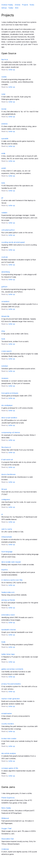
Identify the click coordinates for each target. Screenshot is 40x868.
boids (3, 642)
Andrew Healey (7, 5)
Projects (25, 5)
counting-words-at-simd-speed (13, 242)
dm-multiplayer (7, 405)
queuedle (5, 139)
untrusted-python (8, 230)
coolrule (5, 257)
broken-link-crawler (9, 739)
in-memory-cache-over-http (12, 580)
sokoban (5, 366)
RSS (17, 8)
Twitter (11, 8)
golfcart (4, 287)
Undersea (5, 849)
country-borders (8, 724)
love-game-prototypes (10, 393)
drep (3, 331)
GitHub (4, 8)
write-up (12, 70)
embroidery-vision (8, 615)
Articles (18, 5)
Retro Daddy (6, 808)
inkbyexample (7, 537)
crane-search (6, 351)
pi (2, 514)
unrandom (5, 301)
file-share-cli (6, 447)
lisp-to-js (5, 59)
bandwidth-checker (9, 630)
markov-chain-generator (11, 699)
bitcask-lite (5, 316)
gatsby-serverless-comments (12, 669)
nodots (4, 77)
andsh (4, 168)
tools (3, 339)
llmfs (3, 183)
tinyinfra (4, 570)
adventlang (5, 272)
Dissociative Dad (7, 839)
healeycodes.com (8, 592)
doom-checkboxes (8, 474)
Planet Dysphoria (8, 798)
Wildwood (5, 818)
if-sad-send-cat (7, 460)
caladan (4, 213)
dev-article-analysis (9, 753)
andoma (4, 124)
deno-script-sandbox (9, 418)
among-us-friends (8, 600)
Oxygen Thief (6, 829)
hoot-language (7, 552)
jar (2, 198)
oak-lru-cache (7, 529)
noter (3, 94)
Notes (32, 5)
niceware (5, 378)
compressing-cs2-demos (11, 432)
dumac (4, 109)
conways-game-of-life (10, 768)
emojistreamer (7, 713)
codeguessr (6, 499)
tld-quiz (4, 489)
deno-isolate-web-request (11, 562)
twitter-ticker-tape (8, 654)
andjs (3, 153)
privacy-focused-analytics (11, 684)
